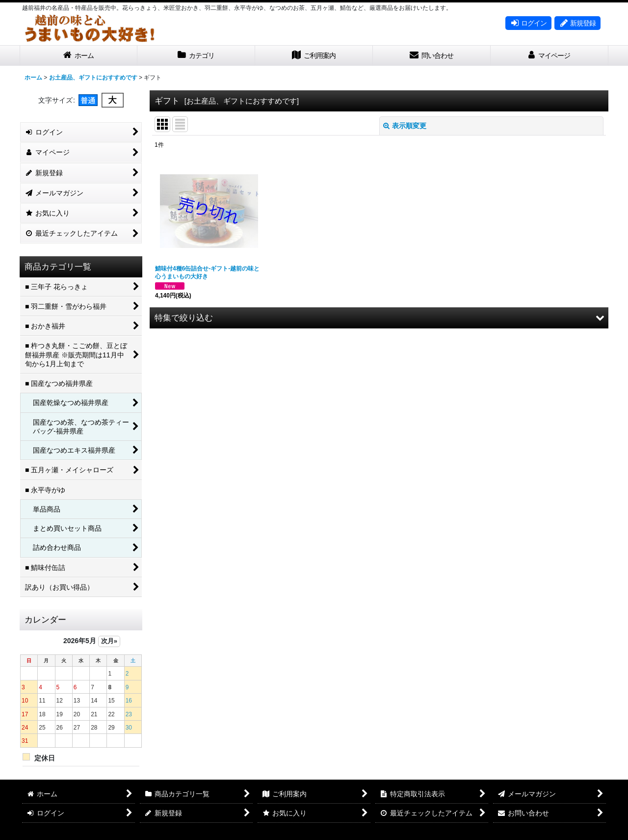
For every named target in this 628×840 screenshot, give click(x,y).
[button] (379, 318)
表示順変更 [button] (405, 126)
